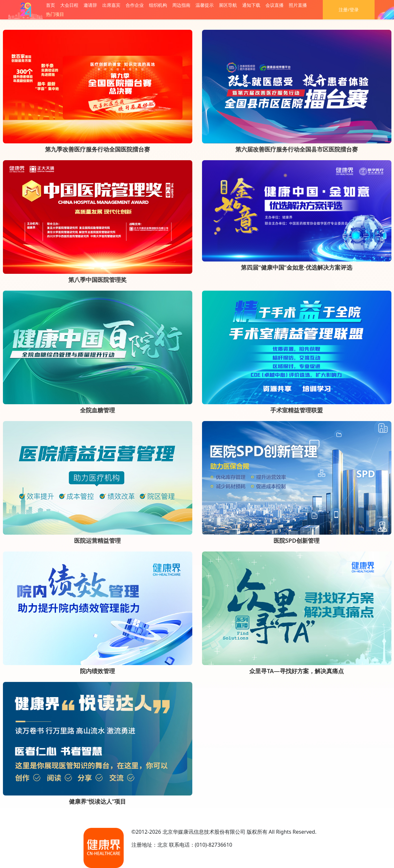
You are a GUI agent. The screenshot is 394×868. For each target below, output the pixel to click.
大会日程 (69, 5)
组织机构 (158, 5)
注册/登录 (349, 10)
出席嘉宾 (111, 5)
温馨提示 (205, 5)
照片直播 (298, 5)
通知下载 (251, 5)
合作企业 (135, 5)
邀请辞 (90, 5)
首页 (51, 5)
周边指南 (181, 5)
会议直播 (275, 5)
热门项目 (55, 14)
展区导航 (228, 5)
